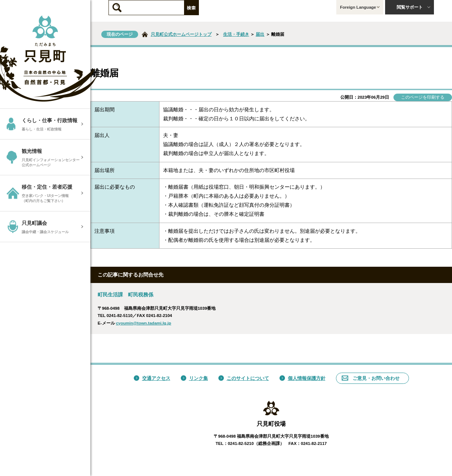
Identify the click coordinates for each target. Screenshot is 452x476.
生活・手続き (236, 34)
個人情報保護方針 (302, 378)
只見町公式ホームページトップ (181, 34)
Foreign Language (360, 7)
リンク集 (194, 378)
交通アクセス (152, 378)
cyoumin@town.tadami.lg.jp (144, 323)
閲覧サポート (414, 7)
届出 (260, 34)
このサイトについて (244, 378)
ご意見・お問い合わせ (371, 378)
